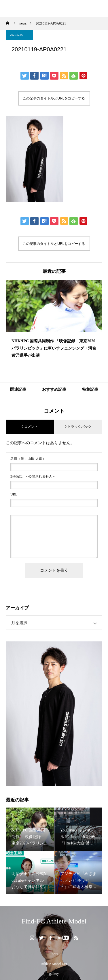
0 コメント (30, 427)
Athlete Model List (54, 964)
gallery (54, 974)
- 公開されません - (32, 476)
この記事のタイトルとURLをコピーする (54, 98)
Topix (54, 954)
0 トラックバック (78, 427)
